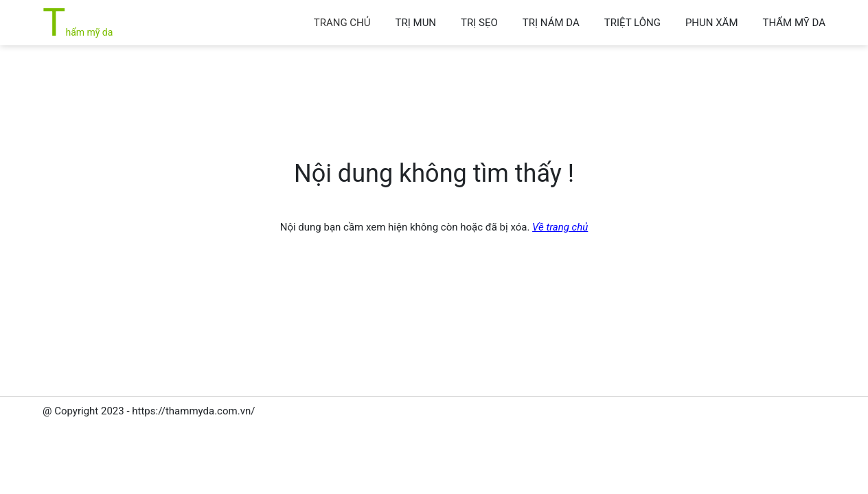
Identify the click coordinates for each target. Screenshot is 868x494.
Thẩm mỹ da (78, 32)
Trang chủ (342, 23)
